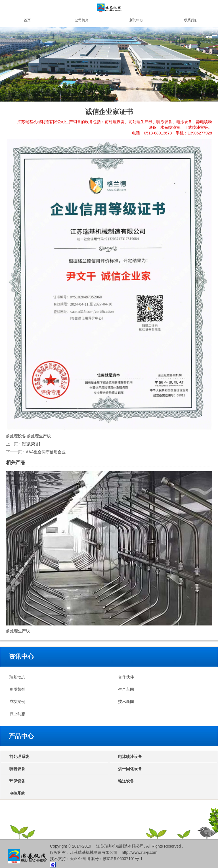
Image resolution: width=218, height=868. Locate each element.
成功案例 (17, 701)
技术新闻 (126, 701)
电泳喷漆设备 (130, 757)
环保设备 (17, 781)
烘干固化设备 (130, 769)
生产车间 (126, 689)
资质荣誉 (17, 689)
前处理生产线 (39, 436)
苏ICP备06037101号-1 (123, 859)
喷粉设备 (17, 769)
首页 (27, 20)
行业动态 (17, 714)
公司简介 (82, 20)
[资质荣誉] (31, 444)
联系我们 (191, 20)
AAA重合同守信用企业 (46, 452)
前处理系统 (19, 757)
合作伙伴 (126, 677)
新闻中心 (136, 20)
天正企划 (78, 859)
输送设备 (126, 781)
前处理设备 (16, 436)
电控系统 (17, 793)
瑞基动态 (17, 677)
